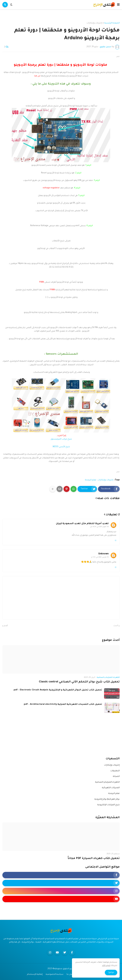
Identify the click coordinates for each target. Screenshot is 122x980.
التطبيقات (115, 771)
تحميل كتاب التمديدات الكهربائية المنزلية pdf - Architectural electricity (63, 704)
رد (115, 540)
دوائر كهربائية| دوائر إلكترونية (107, 799)
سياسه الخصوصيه (55, 974)
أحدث (116, 626)
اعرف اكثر (106, 966)
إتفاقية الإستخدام (35, 974)
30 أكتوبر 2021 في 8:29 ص (99, 527)
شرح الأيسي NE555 (61, 447)
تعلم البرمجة (91, 480)
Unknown (103, 554)
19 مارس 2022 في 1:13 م (100, 557)
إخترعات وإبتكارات (94, 23)
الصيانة (116, 777)
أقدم (6, 626)
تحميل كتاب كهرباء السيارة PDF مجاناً (94, 859)
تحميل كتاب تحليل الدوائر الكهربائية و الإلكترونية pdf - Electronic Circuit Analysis (58, 690)
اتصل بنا (70, 974)
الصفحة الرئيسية (112, 23)
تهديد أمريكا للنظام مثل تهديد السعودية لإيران (82, 524)
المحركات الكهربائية (111, 788)
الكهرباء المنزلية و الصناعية (107, 782)
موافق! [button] (111, 973)
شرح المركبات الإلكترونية (108, 805)
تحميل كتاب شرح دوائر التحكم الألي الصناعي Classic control (79, 682)
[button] (118, 5)
